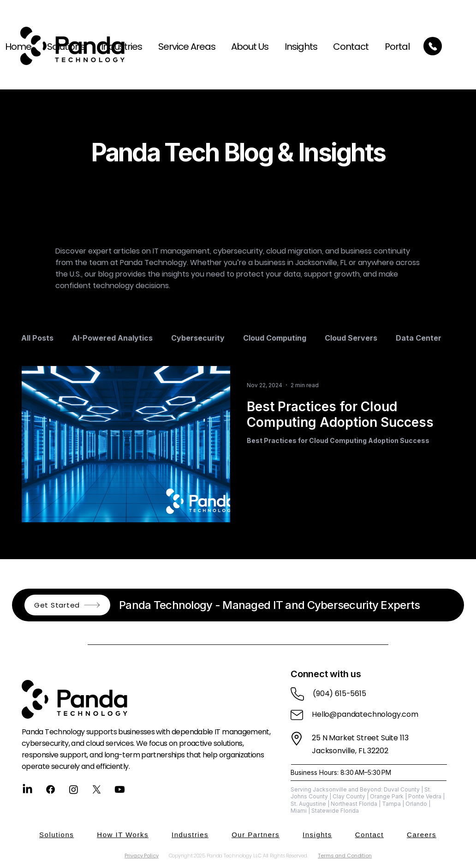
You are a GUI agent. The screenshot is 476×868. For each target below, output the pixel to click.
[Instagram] (74, 789)
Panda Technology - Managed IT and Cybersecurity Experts (269, 605)
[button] (183, 47)
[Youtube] (120, 789)
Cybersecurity (198, 338)
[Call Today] (433, 46)
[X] (97, 789)
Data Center (419, 338)
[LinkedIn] (27, 789)
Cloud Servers (351, 338)
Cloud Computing (275, 338)
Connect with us (326, 674)
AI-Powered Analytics (112, 338)
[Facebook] (51, 789)
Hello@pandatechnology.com (365, 714)
